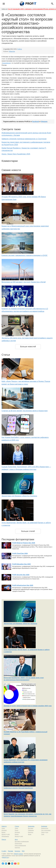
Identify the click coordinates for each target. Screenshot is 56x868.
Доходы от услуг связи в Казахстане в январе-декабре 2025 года (28, 706)
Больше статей (28, 531)
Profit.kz (20, 49)
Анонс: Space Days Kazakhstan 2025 (16, 154)
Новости (4, 826)
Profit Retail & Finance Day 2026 (24, 543)
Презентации (18, 843)
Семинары (31, 830)
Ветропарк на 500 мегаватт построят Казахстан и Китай (24, 282)
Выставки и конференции (22, 841)
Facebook (36, 122)
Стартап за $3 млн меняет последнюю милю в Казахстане (25, 411)
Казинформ (6, 63)
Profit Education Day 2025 (21, 564)
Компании (44, 826)
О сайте (4, 851)
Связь (3, 828)
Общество (12, 51)
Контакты (17, 851)
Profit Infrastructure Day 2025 (23, 585)
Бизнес (4, 832)
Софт (43, 834)
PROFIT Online (18, 854)
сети (47, 832)
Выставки (31, 828)
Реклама (10, 851)
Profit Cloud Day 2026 (20, 553)
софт (8, 834)
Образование (5, 836)
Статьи (17, 826)
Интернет (4, 830)
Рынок (17, 830)
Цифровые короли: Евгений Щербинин (18, 788)
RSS (23, 851)
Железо (4, 834)
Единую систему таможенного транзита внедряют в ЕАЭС (25, 255)
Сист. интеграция (46, 830)
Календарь (31, 826)
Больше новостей (28, 347)
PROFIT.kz (5, 857)
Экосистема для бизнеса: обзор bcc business (19, 496)
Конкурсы (31, 832)
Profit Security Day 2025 (21, 575)
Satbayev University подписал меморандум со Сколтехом (24, 139)
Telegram (44, 122)
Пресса (4, 840)
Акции (30, 834)
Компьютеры (45, 828)
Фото (16, 840)
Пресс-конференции (20, 845)
